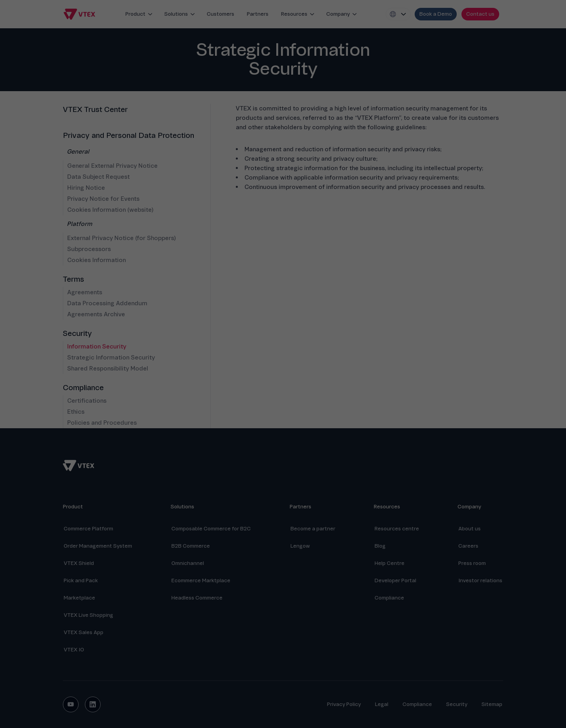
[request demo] (436, 14)
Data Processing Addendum (107, 303)
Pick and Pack (81, 580)
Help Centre (390, 563)
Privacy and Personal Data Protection (129, 136)
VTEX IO (74, 650)
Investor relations (480, 580)
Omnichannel (188, 563)
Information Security (97, 347)
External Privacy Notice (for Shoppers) (121, 238)
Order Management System (98, 546)
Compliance (83, 388)
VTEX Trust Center (95, 110)
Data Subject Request (98, 177)
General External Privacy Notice (112, 166)
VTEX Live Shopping (88, 615)
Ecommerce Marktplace (201, 580)
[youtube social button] (71, 704)
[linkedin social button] (93, 704)
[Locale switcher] (398, 14)
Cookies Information (96, 260)
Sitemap (492, 704)
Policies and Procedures (102, 423)
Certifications (87, 401)
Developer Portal (395, 580)
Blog (380, 546)
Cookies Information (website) (110, 210)
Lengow (300, 546)
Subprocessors (89, 249)
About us (470, 529)
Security (77, 334)
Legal (382, 704)
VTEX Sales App (84, 632)
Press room (472, 563)
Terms (74, 279)
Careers (468, 546)
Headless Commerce (197, 598)
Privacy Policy (344, 704)
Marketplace (79, 598)
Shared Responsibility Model (108, 369)
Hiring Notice (86, 188)
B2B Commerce (191, 546)
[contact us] (480, 14)
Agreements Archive (96, 314)
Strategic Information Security (111, 358)
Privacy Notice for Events (103, 199)
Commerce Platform (88, 529)
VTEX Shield (79, 563)
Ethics (76, 412)
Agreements (85, 292)
